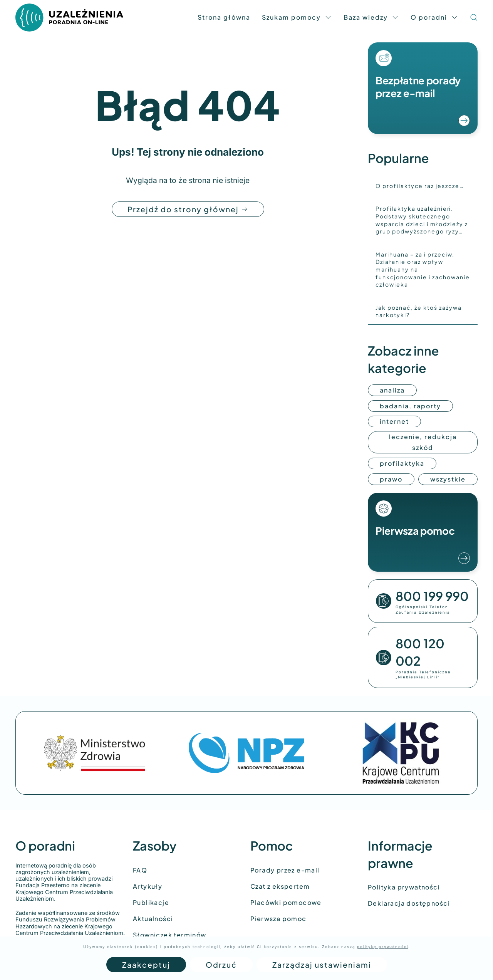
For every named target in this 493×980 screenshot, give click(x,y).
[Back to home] (69, 17)
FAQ (140, 870)
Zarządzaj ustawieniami (322, 965)
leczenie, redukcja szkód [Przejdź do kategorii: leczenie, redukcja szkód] (423, 442)
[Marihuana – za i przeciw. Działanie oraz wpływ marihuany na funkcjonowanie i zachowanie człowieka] (423, 270)
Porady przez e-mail (285, 870)
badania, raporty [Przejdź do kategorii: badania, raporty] (410, 406)
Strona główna (224, 17)
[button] (474, 17)
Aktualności (153, 919)
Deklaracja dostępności (409, 903)
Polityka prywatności (404, 887)
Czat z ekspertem (280, 886)
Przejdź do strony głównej (188, 209)
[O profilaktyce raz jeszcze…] (423, 186)
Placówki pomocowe (286, 902)
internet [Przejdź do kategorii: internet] (394, 421)
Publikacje (151, 902)
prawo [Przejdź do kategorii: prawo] (391, 479)
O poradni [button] (434, 17)
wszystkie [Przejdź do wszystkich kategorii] (448, 479)
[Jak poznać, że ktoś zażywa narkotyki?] (423, 311)
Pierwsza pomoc (278, 919)
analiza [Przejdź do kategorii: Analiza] (392, 390)
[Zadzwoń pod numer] (423, 601)
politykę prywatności (383, 947)
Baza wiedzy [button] (371, 17)
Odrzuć (221, 965)
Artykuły (148, 886)
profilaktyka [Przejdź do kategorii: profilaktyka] (402, 463)
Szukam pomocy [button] (297, 17)
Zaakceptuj (146, 965)
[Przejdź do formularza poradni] (423, 88)
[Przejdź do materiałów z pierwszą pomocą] (423, 532)
